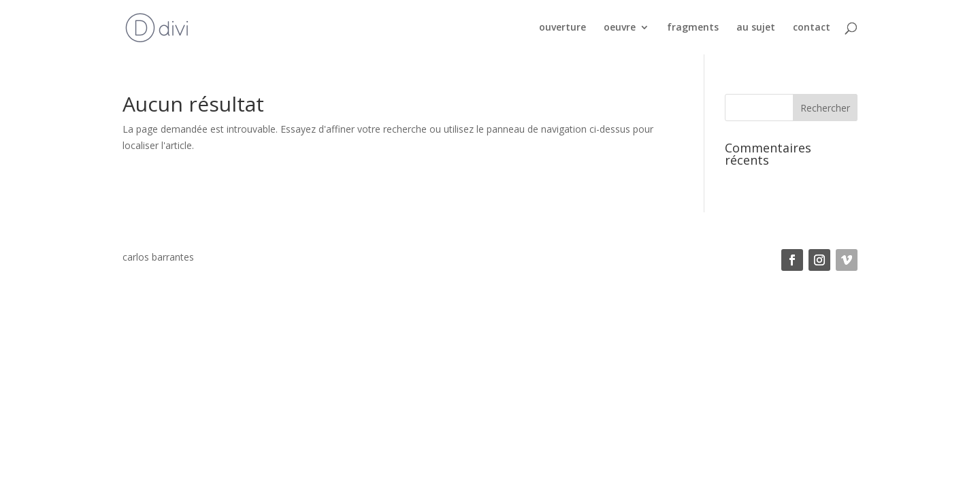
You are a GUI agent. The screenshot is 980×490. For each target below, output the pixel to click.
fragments (693, 28)
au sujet (756, 28)
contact (812, 28)
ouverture (562, 28)
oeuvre (620, 28)
